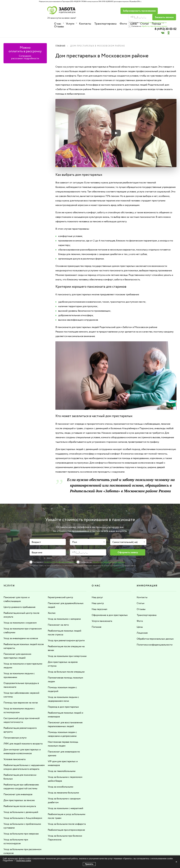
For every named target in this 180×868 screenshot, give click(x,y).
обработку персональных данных (124, 20)
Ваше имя (37, 543)
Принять (89, 864)
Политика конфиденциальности (155, 634)
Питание (97, 616)
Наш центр (98, 593)
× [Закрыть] (176, 862)
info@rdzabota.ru (98, 852)
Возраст (36, 532)
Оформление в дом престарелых (110, 605)
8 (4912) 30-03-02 (163, 9)
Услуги (70, 24)
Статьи (144, 24)
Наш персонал (100, 599)
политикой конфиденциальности (123, 16)
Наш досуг (98, 587)
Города (155, 24)
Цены (133, 24)
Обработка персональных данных (156, 628)
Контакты (85, 24)
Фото (123, 24)
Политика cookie (23, 861)
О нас (58, 24)
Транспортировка (105, 24)
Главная (61, 36)
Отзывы (169, 24)
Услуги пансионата (102, 611)
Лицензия (142, 622)
